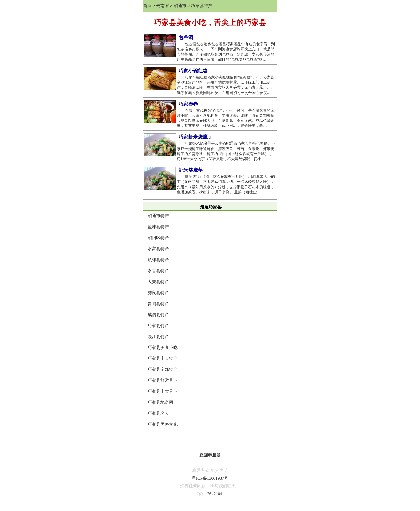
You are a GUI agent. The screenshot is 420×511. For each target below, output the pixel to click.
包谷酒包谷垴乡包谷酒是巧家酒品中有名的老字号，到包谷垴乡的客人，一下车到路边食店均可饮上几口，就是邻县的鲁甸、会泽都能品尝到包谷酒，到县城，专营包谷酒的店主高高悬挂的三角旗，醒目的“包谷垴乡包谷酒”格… (226, 52)
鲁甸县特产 (158, 304)
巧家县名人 (158, 413)
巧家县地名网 (160, 402)
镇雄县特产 (158, 260)
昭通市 (180, 6)
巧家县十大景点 (163, 391)
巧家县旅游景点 (163, 380)
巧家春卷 (188, 104)
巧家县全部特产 (163, 369)
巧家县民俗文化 (163, 424)
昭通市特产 (158, 216)
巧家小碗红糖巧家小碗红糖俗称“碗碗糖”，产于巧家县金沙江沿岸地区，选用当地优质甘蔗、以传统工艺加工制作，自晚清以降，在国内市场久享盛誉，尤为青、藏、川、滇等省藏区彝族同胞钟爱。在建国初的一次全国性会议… (226, 85)
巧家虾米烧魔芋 (196, 137)
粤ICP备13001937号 (210, 478)
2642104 (215, 494)
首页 (147, 6)
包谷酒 (186, 37)
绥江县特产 (158, 337)
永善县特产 (158, 271)
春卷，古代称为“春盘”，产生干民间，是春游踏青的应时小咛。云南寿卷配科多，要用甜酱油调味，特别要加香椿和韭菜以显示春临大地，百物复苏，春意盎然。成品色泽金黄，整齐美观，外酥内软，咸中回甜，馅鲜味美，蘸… (226, 118)
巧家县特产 (202, 6)
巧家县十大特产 (163, 358)
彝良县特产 (158, 293)
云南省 (163, 6)
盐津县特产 (158, 227)
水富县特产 (158, 249)
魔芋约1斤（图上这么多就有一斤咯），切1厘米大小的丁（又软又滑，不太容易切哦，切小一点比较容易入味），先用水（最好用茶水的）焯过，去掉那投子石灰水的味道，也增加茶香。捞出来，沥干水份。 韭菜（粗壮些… (226, 184)
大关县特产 (158, 282)
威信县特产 (158, 315)
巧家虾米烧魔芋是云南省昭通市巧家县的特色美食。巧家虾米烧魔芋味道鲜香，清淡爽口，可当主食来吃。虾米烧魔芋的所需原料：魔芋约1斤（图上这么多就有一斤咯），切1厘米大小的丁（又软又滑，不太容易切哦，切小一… (226, 151)
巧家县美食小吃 (163, 347)
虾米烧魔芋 (191, 170)
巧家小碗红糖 (193, 71)
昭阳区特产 (158, 238)
